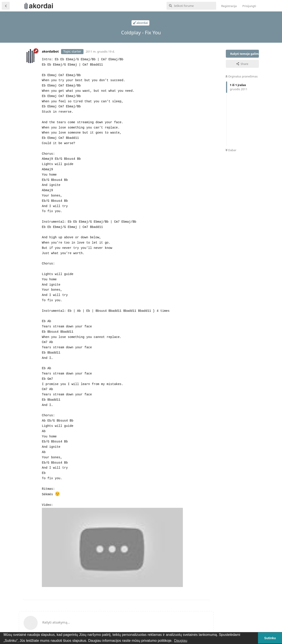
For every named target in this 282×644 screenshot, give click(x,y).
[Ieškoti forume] (191, 6)
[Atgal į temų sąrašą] (6, 6)
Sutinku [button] (270, 638)
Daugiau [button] (181, 641)
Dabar (231, 150)
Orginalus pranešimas (242, 76)
